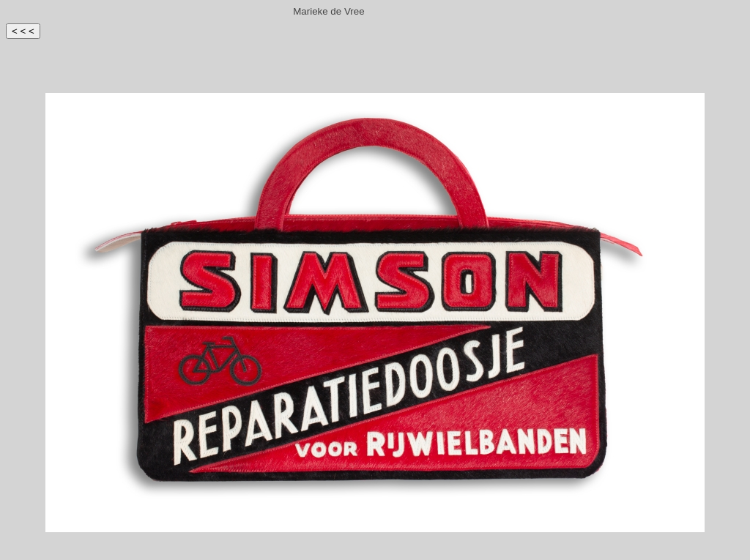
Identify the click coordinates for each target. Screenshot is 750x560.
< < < (23, 31)
